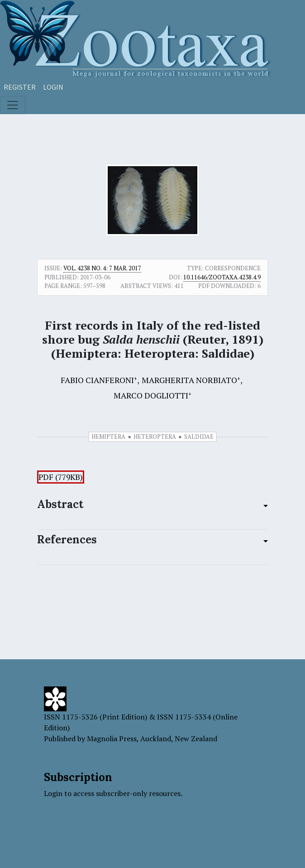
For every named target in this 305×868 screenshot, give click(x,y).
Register (20, 87)
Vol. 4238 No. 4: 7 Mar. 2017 (102, 268)
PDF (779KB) (61, 477)
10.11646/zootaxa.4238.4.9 (222, 277)
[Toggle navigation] (13, 105)
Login (53, 87)
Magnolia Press (112, 739)
